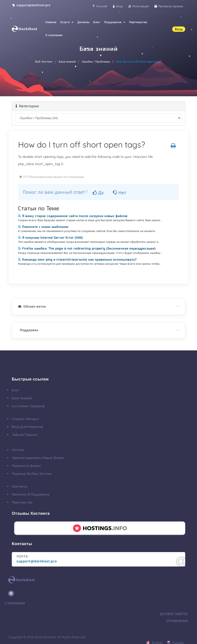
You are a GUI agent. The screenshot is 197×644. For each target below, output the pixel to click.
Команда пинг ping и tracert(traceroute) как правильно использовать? (77, 259)
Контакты (20, 486)
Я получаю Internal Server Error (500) (50, 238)
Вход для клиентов (27, 427)
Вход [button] (179, 29)
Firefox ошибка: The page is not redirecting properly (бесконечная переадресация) (87, 248)
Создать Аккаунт (26, 419)
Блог (97, 22)
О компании (54, 35)
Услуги (67, 22)
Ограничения (177, 621)
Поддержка (115, 22)
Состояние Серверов (28, 406)
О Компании (15, 603)
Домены (83, 22)
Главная (51, 22)
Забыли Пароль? (25, 435)
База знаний (67, 61)
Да (98, 193)
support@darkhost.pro (31, 5)
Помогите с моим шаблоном (43, 227)
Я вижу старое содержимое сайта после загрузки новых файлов (73, 216)
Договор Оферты (174, 614)
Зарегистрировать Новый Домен (38, 458)
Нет (120, 193)
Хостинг (18, 450)
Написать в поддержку (31, 494)
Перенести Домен (26, 466)
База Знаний (22, 398)
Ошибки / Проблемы (96, 61)
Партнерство (138, 22)
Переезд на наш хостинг (32, 474)
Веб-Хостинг (44, 61)
